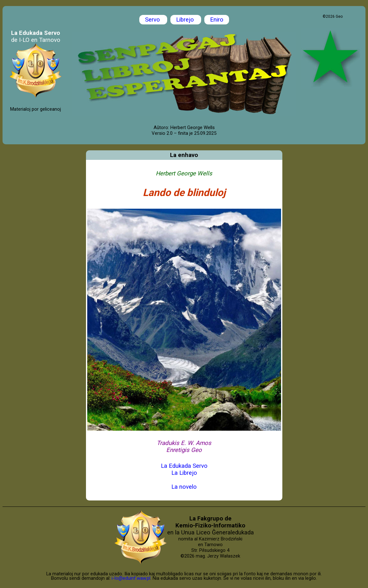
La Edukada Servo (184, 466)
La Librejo (184, 473)
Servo (153, 20)
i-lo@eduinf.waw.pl (131, 578)
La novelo (184, 487)
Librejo (186, 20)
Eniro (217, 20)
